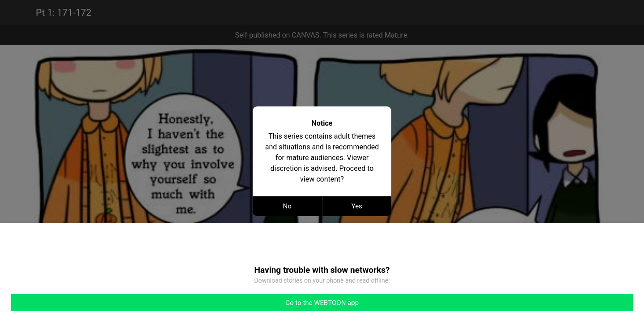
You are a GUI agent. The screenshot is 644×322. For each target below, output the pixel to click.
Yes (357, 206)
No (287, 206)
